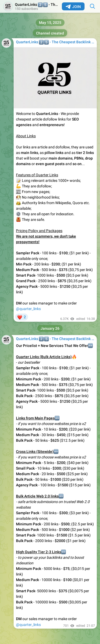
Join (73, 7)
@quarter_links (28, 309)
